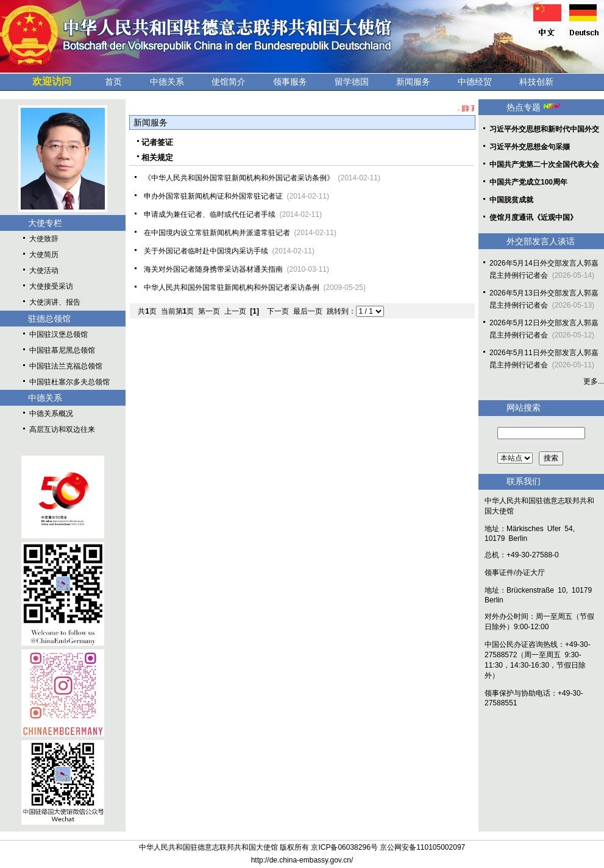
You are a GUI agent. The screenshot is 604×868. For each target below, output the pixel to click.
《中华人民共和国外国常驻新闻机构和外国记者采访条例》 (239, 178)
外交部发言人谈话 (541, 241)
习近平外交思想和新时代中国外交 (544, 129)
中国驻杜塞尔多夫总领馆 (69, 382)
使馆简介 (229, 82)
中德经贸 (475, 82)
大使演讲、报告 (55, 302)
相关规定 (157, 157)
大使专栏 (45, 223)
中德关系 (167, 82)
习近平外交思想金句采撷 (530, 147)
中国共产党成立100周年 (528, 182)
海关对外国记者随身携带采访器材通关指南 (213, 269)
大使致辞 (44, 239)
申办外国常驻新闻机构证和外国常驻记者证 (213, 196)
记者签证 (157, 142)
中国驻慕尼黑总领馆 (62, 350)
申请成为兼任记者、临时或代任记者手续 (210, 214)
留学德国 (352, 82)
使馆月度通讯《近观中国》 (533, 217)
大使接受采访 (51, 286)
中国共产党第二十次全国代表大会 (544, 164)
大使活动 (44, 270)
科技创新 (536, 82)
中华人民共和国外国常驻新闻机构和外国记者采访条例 (232, 288)
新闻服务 (413, 82)
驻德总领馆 (49, 319)
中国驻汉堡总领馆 (59, 334)
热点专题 (524, 107)
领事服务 (290, 82)
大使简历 (44, 255)
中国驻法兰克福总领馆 (66, 366)
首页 (113, 82)
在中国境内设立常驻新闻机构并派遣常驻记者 (217, 233)
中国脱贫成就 (511, 200)
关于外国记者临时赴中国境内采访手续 (206, 251)
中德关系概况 (51, 414)
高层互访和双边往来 (62, 429)
